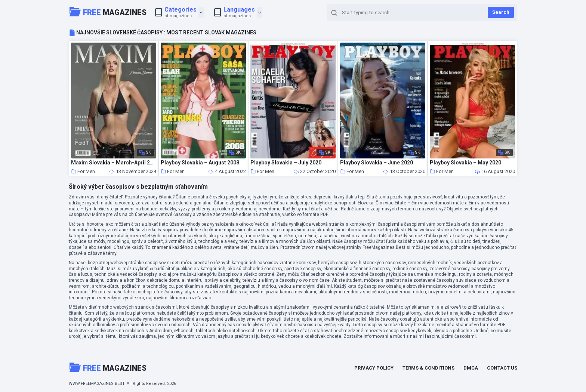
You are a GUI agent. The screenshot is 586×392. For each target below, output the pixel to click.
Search (501, 12)
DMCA (471, 368)
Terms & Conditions (428, 368)
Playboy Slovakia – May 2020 (465, 163)
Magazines (108, 12)
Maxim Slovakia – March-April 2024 (114, 163)
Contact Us (502, 368)
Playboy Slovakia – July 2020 (286, 163)
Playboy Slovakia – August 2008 (200, 163)
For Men (83, 171)
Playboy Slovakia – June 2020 (377, 163)
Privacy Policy (374, 368)
